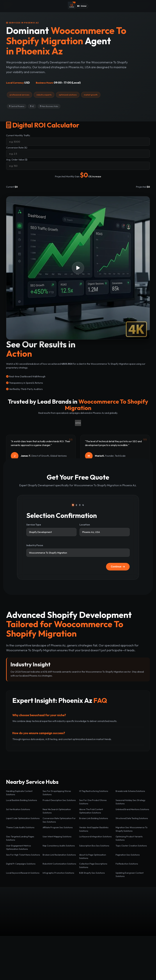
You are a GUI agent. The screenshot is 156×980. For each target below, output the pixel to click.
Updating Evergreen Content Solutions (130, 875)
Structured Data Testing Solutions (132, 818)
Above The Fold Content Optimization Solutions (91, 811)
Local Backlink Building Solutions (22, 800)
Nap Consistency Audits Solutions (59, 846)
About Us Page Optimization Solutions (93, 856)
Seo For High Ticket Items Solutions (23, 855)
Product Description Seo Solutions (59, 800)
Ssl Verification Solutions (18, 809)
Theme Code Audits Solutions (20, 827)
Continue (118, 567)
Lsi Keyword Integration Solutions (95, 837)
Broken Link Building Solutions (94, 818)
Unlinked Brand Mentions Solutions (132, 809)
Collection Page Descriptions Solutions (93, 865)
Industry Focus (35, 545)
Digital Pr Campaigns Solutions (21, 864)
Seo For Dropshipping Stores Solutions (57, 793)
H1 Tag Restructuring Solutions (94, 791)
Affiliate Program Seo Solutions (58, 827)
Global (82, 6)
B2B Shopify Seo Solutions (92, 873)
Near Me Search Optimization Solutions (57, 811)
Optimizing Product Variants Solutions (129, 838)
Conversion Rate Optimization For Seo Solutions (59, 820)
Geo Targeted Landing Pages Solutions (20, 838)
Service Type (34, 525)
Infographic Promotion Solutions (58, 873)
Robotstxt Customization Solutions (59, 864)
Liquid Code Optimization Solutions (23, 818)
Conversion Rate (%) (17, 148)
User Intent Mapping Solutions (57, 837)
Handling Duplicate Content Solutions (19, 793)
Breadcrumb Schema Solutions (130, 791)
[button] (78, 268)
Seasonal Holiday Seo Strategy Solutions (130, 802)
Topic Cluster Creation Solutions (131, 846)
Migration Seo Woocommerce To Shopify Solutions (132, 829)
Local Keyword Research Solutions (23, 873)
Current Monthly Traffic (18, 135)
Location (85, 525)
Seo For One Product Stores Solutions (93, 802)
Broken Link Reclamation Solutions (59, 855)
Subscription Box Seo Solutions (94, 846)
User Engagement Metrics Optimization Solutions (19, 847)
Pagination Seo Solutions (128, 855)
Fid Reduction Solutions (127, 864)
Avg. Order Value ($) (17, 160)
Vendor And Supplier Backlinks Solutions (94, 829)
